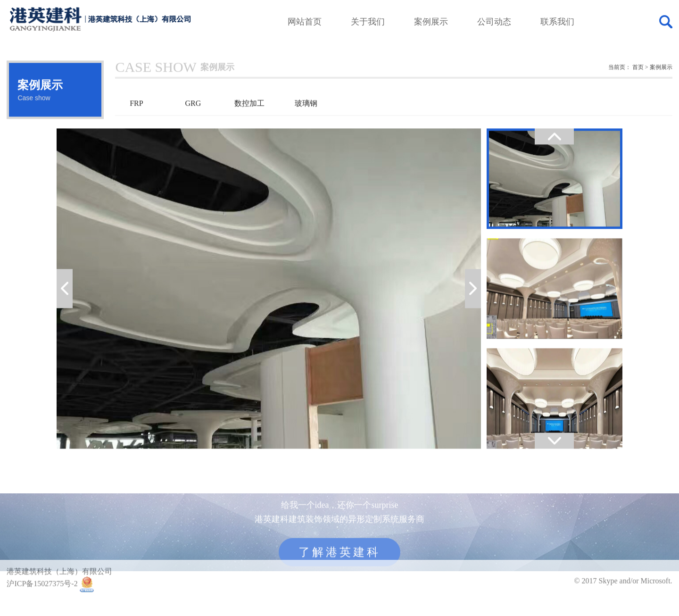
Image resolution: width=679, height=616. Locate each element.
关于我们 (368, 22)
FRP (136, 118)
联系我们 (557, 22)
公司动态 (494, 22)
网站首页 (305, 22)
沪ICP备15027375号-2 (42, 592)
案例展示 (431, 22)
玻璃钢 (306, 118)
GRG (193, 118)
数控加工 (249, 118)
